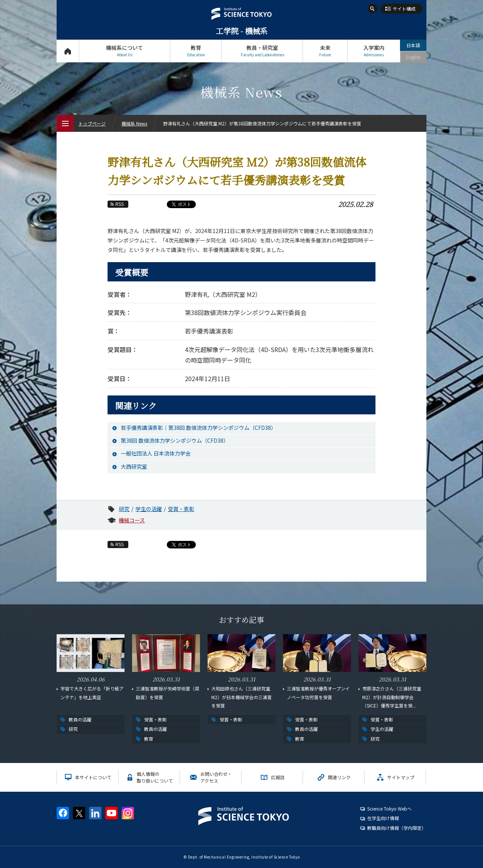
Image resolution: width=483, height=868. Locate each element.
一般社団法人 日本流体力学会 (156, 453)
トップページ (68, 51)
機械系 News (134, 123)
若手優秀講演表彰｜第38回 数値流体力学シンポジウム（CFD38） (198, 428)
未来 (325, 51)
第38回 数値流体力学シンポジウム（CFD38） (175, 440)
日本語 (413, 45)
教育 (196, 51)
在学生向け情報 (383, 818)
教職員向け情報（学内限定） (397, 828)
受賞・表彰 (181, 509)
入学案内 (374, 51)
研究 (124, 509)
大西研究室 (134, 466)
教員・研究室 (262, 51)
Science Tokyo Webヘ (389, 809)
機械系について (125, 51)
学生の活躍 (149, 509)
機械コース (132, 520)
